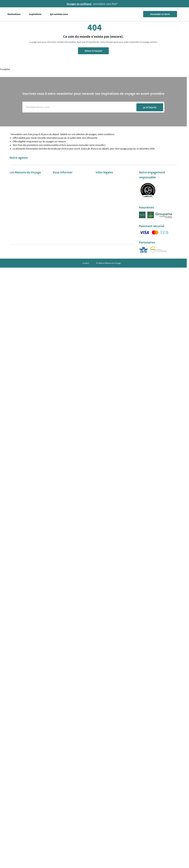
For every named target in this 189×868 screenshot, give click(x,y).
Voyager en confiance (79, 4)
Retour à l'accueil (93, 51)
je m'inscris (150, 107)
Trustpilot (5, 69)
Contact (86, 263)
